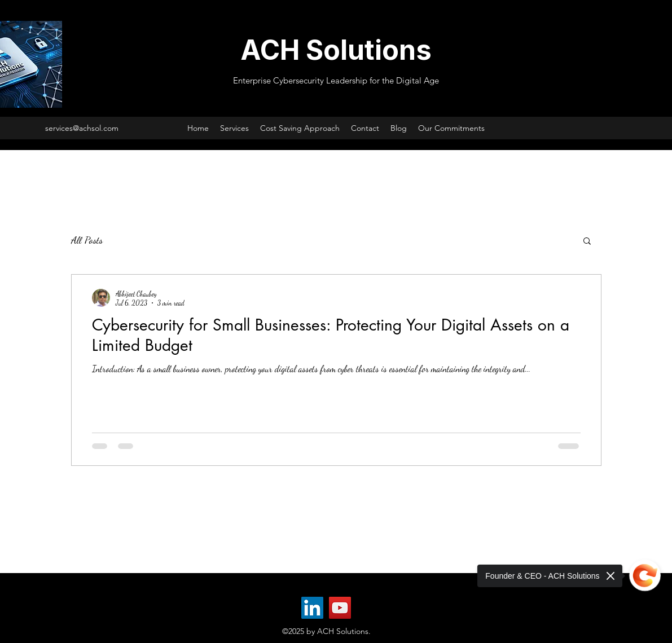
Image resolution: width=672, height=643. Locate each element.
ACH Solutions (336, 50)
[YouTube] (340, 608)
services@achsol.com (82, 128)
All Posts (87, 240)
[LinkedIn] (312, 608)
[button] (587, 242)
